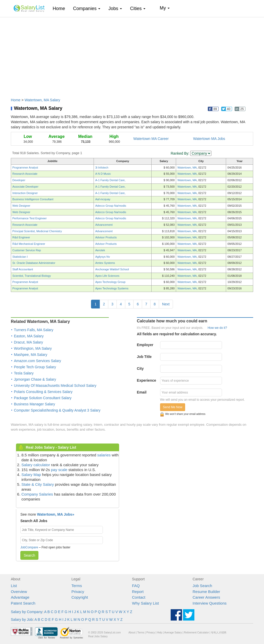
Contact (139, 597)
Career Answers (206, 597)
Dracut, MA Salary (28, 342)
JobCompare (29, 547)
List (14, 586)
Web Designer (21, 206)
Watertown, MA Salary (42, 100)
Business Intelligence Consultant (33, 199)
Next (166, 304)
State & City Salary (38, 484)
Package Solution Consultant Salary (43, 398)
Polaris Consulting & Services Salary (43, 392)
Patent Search (23, 603)
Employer (145, 345)
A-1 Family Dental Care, (110, 180)
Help (160, 633)
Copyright (80, 597)
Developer (19, 180)
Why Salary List (145, 603)
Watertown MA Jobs (209, 139)
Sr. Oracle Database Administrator (34, 263)
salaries (104, 455)
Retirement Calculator (196, 633)
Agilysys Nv (102, 257)
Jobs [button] (115, 9)
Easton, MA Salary (29, 336)
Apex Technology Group (110, 282)
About (132, 633)
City (140, 369)
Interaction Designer (25, 193)
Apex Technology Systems (112, 288)
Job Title (144, 357)
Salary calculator (36, 465)
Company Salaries (37, 494)
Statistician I (20, 257)
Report (138, 592)
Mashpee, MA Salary (31, 355)
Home (61, 8)
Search (29, 555)
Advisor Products (106, 237)
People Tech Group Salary (35, 367)
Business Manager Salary (35, 404)
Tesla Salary (24, 373)
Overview (19, 592)
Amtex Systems (105, 263)
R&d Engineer (21, 237)
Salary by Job (22, 620)
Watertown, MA (187, 168)
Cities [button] (138, 9)
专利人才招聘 (219, 633)
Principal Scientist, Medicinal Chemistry (37, 231)
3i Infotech (102, 168)
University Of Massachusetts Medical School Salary (55, 386)
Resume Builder (206, 592)
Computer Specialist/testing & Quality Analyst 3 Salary (57, 410)
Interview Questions (210, 603)
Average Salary (173, 633)
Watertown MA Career (151, 139)
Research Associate (25, 174)
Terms (77, 586)
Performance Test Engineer (30, 218)
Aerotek (100, 250)
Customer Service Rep (27, 250)
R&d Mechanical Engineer (29, 244)
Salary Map (31, 475)
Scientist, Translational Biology (32, 276)
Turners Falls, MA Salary (34, 330)
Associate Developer (25, 187)
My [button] (165, 8)
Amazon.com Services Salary (38, 361)
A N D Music (103, 174)
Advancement (104, 225)
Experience (147, 380)
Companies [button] (87, 9)
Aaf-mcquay (103, 199)
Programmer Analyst (25, 168)
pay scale (59, 470)
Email (142, 392)
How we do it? (217, 328)
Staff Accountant (23, 269)
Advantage (20, 597)
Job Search (202, 586)
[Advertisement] (132, 55)
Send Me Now (173, 407)
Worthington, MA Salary (33, 348)
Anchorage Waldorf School (112, 269)
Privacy (78, 592)
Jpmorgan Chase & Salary (35, 379)
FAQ (136, 586)
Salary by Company (27, 612)
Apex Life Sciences (107, 276)
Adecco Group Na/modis (111, 206)
